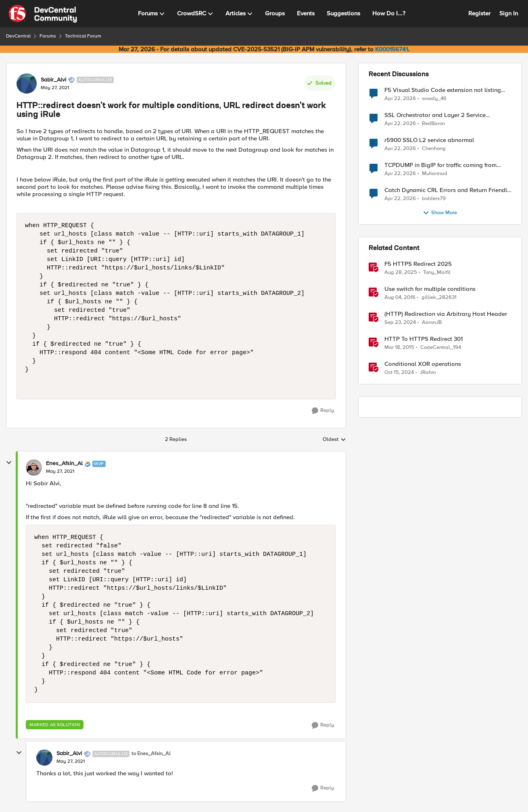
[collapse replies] (9, 463)
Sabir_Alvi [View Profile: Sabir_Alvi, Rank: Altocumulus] (53, 80)
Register (479, 13)
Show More (440, 213)
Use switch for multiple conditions (430, 289)
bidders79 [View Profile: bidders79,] (434, 199)
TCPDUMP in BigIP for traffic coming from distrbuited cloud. (440, 165)
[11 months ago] (401, 273)
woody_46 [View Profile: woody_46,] (434, 98)
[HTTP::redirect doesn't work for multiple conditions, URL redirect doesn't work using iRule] (60, 472)
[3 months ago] (400, 98)
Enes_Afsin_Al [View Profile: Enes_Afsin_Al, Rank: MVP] (64, 463)
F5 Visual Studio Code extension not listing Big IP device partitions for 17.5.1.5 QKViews (443, 90)
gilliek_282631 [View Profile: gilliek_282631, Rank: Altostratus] (439, 297)
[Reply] (323, 411)
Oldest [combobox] (334, 440)
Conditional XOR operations (423, 364)
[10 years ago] (400, 298)
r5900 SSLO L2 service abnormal (429, 140)
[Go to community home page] (43, 14)
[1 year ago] (400, 323)
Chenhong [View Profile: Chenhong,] (434, 149)
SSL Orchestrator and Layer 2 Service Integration (435, 115)
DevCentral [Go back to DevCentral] (18, 36)
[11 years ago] (399, 348)
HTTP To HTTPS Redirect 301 (424, 339)
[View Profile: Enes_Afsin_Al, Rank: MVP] (34, 468)
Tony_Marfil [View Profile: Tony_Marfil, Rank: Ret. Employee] (437, 272)
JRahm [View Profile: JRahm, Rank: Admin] (428, 373)
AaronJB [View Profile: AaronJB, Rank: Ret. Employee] (432, 323)
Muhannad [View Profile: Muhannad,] (435, 174)
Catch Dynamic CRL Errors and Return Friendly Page (447, 190)
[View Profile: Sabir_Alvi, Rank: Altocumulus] (27, 83)
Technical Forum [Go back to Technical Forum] (83, 36)
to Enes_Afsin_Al (151, 754)
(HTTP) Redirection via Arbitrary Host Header (446, 314)
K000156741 (391, 49)
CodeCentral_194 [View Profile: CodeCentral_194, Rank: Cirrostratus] (441, 348)
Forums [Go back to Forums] (48, 36)
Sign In (509, 13)
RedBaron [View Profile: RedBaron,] (433, 124)
